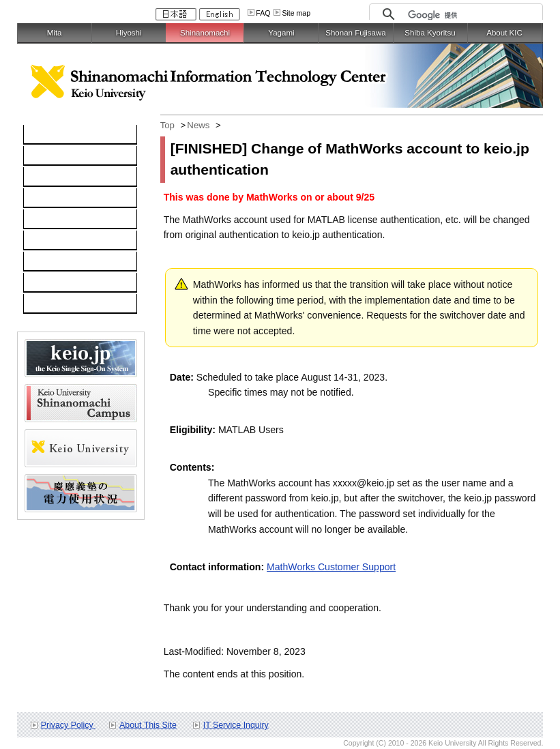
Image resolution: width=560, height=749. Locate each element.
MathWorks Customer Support (331, 567)
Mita (55, 33)
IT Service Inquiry (236, 725)
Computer (52, 156)
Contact (47, 283)
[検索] (472, 15)
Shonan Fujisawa (355, 33)
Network (48, 177)
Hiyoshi (129, 33)
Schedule (51, 304)
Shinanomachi (205, 33)
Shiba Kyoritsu (430, 33)
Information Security (73, 241)
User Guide (55, 262)
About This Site (148, 725)
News (198, 125)
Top (167, 125)
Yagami (281, 33)
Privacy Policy (68, 725)
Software (50, 199)
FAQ (263, 13)
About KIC (504, 33)
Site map (296, 13)
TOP (41, 135)
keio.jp (45, 220)
